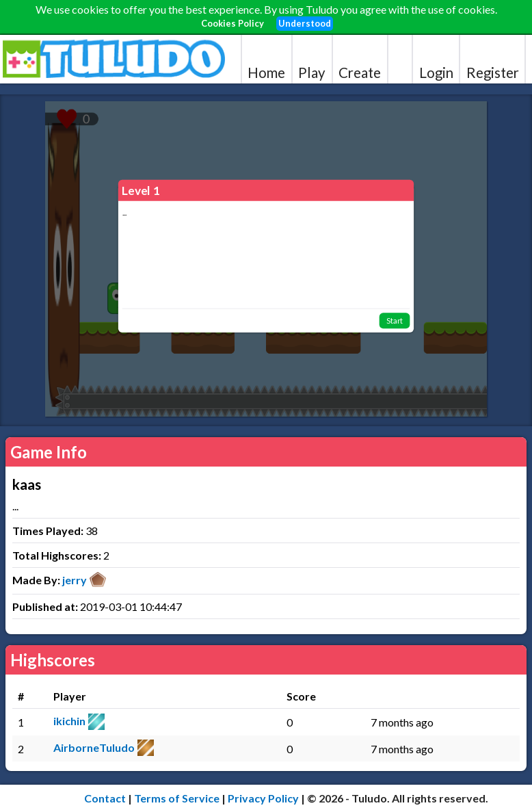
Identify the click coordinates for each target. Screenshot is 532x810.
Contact (105, 798)
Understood (305, 23)
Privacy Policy (263, 798)
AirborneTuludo (94, 747)
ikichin (69, 721)
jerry (75, 580)
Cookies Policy (232, 23)
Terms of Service (177, 798)
